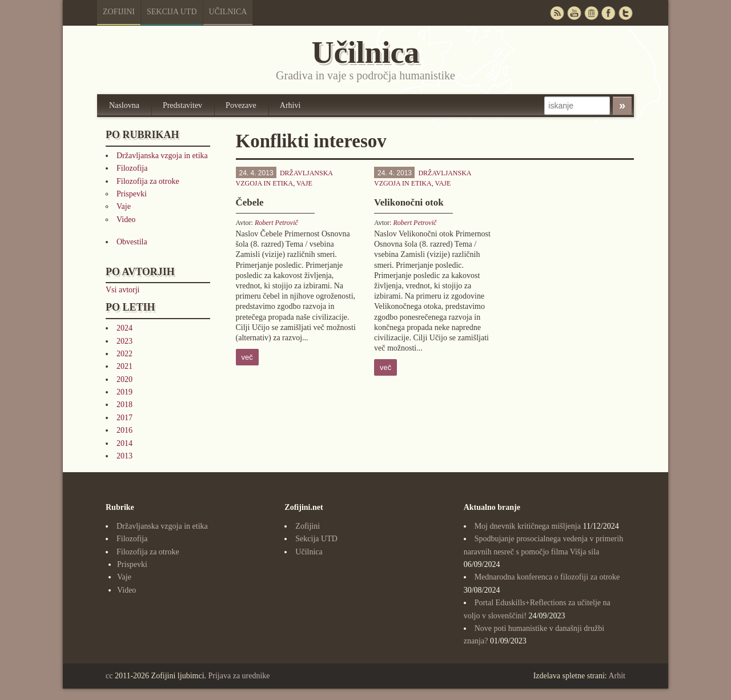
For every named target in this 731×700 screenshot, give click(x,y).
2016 (124, 430)
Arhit (617, 676)
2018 (124, 405)
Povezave (241, 105)
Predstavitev (182, 105)
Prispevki (132, 194)
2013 (124, 456)
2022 (124, 354)
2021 (124, 366)
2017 (124, 418)
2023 (124, 341)
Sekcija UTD (172, 12)
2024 (124, 328)
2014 (124, 443)
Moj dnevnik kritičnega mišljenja (528, 526)
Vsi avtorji (123, 290)
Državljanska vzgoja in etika (162, 156)
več (247, 357)
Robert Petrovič (276, 223)
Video (126, 220)
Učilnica (228, 12)
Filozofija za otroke (148, 181)
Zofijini (119, 12)
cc (109, 676)
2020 (124, 379)
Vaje (124, 206)
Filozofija (132, 168)
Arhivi (290, 105)
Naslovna (124, 105)
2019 (124, 392)
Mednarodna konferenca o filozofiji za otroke (547, 577)
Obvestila (132, 242)
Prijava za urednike (239, 676)
